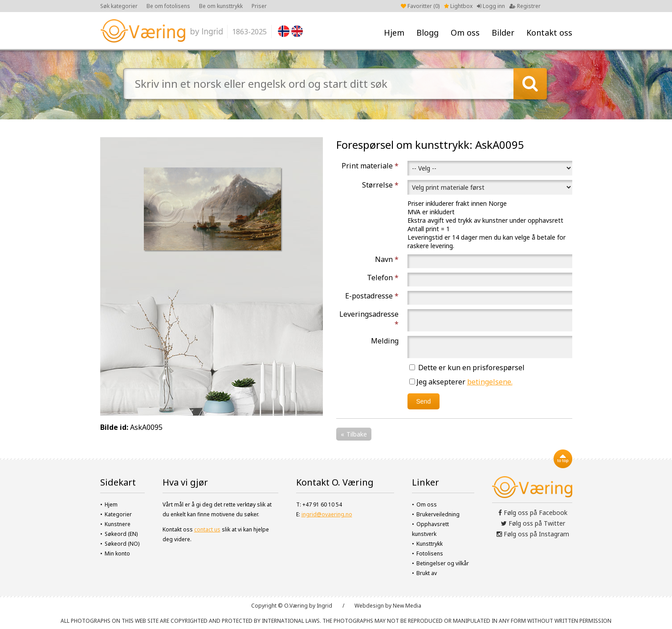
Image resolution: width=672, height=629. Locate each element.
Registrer (525, 6)
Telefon (383, 278)
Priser (259, 6)
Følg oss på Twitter (533, 523)
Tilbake (357, 434)
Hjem (394, 33)
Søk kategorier (119, 6)
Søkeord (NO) (122, 544)
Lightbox (458, 6)
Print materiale (370, 166)
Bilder (503, 33)
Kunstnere (118, 524)
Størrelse (380, 185)
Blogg (428, 33)
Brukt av (427, 573)
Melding (385, 341)
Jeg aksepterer (461, 382)
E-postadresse (372, 296)
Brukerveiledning (438, 514)
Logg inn (491, 6)
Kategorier (118, 514)
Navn (387, 259)
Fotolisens (430, 553)
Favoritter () (420, 6)
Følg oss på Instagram (533, 534)
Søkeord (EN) (121, 534)
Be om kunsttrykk (221, 6)
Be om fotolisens (168, 6)
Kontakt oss (549, 33)
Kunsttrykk (430, 544)
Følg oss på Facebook (533, 513)
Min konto (117, 553)
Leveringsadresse (369, 319)
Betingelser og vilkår (443, 563)
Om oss (465, 33)
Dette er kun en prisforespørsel (467, 368)
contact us (207, 529)
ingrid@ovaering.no (327, 514)
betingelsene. (490, 382)
